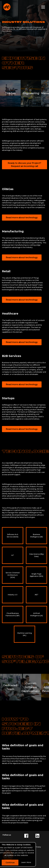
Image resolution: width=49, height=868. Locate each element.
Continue (10, 863)
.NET (36, 595)
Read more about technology (22, 218)
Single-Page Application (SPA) (36, 575)
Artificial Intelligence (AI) (36, 614)
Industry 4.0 (13, 595)
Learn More (26, 862)
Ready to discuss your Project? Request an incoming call (24, 165)
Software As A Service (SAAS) (13, 536)
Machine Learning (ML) (25, 634)
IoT (13, 555)
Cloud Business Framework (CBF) (13, 614)
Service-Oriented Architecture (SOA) (13, 575)
